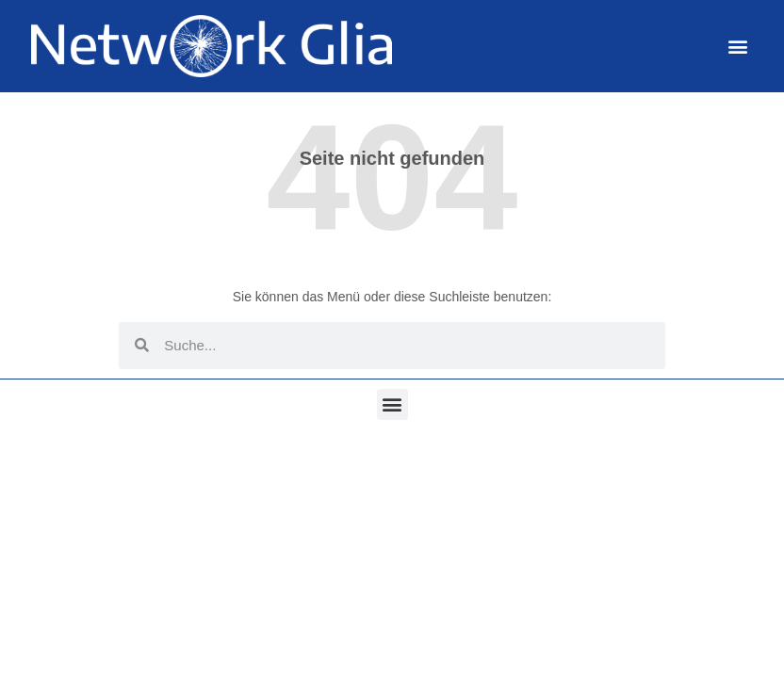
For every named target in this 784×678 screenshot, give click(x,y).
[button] (738, 46)
